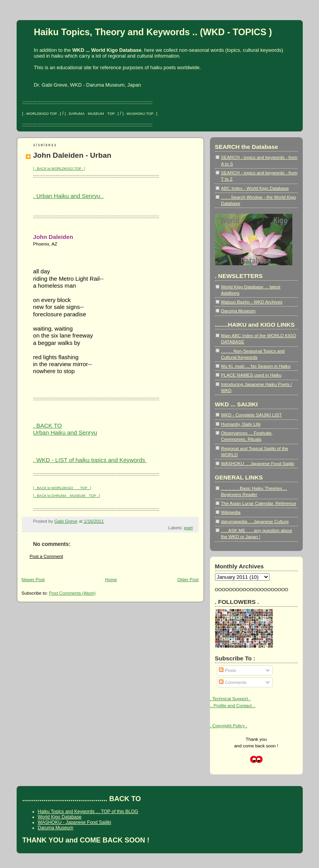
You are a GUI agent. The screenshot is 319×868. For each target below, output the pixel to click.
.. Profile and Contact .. (233, 705)
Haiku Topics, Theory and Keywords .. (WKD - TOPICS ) (153, 32)
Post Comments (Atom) (72, 593)
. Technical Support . (230, 698)
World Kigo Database (60, 817)
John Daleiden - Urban (72, 155)
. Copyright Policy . (229, 726)
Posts (227, 670)
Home (111, 579)
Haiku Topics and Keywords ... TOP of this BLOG (88, 812)
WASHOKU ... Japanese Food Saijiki (258, 463)
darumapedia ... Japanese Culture (255, 521)
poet (188, 528)
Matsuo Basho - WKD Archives (252, 302)
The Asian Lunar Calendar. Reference (259, 503)
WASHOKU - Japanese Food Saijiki (75, 822)
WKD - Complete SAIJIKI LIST (252, 415)
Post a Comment (47, 556)
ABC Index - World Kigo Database (255, 188)
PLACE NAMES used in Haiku (251, 375)
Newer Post (33, 579)
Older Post (188, 579)
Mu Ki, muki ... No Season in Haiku (256, 366)
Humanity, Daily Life (241, 424)
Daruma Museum (238, 311)
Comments (233, 682)
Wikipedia (231, 512)
